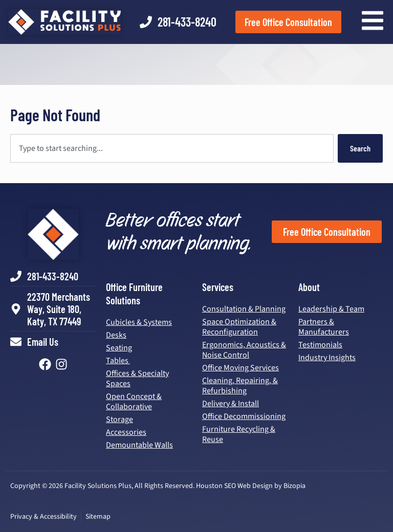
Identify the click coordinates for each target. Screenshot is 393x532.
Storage (119, 419)
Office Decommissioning (244, 416)
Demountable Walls (139, 445)
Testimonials (320, 345)
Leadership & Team (331, 309)
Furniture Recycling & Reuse (239, 434)
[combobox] (172, 148)
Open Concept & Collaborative (134, 402)
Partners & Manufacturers (324, 327)
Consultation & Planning (244, 309)
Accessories (126, 432)
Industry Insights (327, 358)
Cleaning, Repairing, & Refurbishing (240, 386)
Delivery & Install (231, 404)
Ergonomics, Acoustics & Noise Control (244, 350)
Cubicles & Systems (139, 322)
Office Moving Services (241, 368)
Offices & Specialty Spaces (137, 379)
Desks (116, 335)
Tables (118, 361)
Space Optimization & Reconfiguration (239, 327)
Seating (119, 348)
